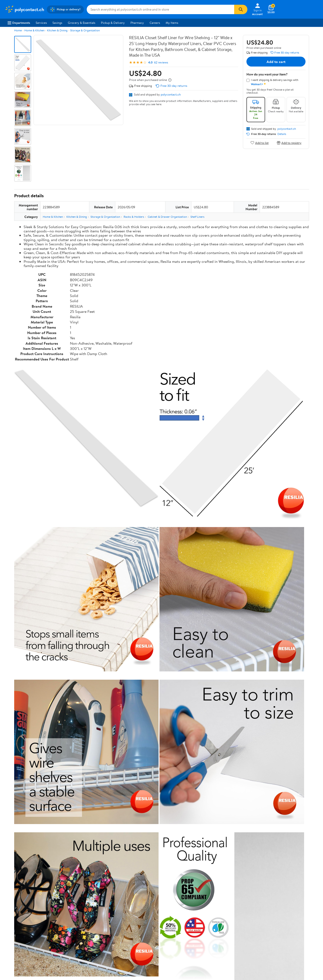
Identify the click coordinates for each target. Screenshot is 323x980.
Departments (19, 23)
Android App (270, 893)
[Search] (241, 9)
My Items (172, 23)
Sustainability (13, 913)
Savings (57, 23)
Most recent (39, 821)
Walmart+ (76, 906)
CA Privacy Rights (209, 900)
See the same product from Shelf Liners (281, 588)
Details (282, 134)
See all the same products (291, 708)
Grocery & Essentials (82, 23)
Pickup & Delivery (113, 23)
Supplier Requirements (20, 919)
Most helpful (96, 821)
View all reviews (30, 806)
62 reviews (161, 62)
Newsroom (12, 900)
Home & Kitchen (34, 30)
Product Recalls (144, 913)
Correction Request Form (39, 739)
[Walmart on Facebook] (264, 910)
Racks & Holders (134, 217)
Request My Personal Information (220, 906)
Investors (11, 906)
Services (41, 23)
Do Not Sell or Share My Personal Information (245, 932)
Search (301, 821)
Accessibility (142, 906)
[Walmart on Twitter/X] (273, 910)
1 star (72, 793)
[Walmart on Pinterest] (290, 910)
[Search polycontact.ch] (160, 9)
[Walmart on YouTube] (281, 910)
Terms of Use (206, 887)
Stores (73, 893)
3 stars (71, 783)
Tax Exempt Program (147, 919)
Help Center (156, 865)
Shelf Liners (197, 217)
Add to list (260, 143)
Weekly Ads (215, 865)
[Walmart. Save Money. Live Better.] (24, 9)
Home (18, 30)
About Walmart (15, 887)
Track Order (186, 865)
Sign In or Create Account (118, 865)
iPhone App (269, 887)
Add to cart (276, 62)
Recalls (138, 900)
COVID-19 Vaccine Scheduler (153, 887)
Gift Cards (76, 913)
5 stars (71, 772)
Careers (155, 23)
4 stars (71, 777)
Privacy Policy (207, 893)
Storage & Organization (85, 30)
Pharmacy (137, 23)
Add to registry (289, 143)
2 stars (71, 788)
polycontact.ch (171, 94)
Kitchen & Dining (57, 30)
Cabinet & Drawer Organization (167, 217)
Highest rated (67, 821)
